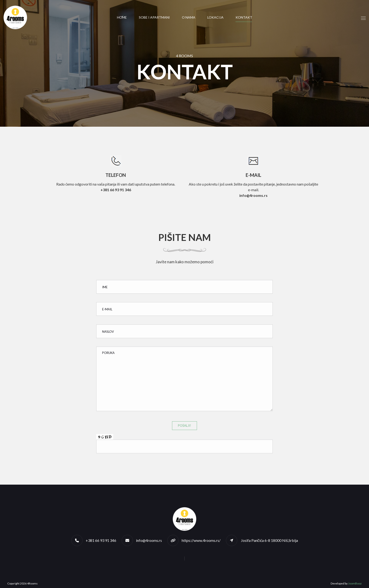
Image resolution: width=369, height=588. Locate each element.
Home (122, 17)
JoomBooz (355, 583)
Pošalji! (184, 426)
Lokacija (215, 17)
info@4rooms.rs (149, 540)
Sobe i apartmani (154, 17)
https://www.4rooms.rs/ (201, 540)
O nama (189, 17)
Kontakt (244, 17)
